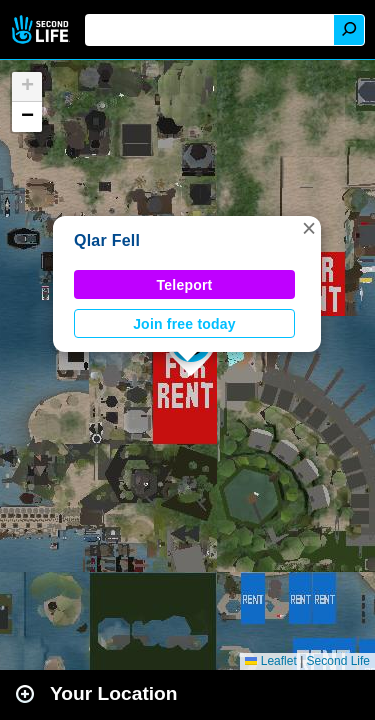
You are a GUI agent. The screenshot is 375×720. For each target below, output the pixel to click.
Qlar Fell (107, 240)
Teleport (185, 285)
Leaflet (270, 661)
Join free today (184, 324)
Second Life (42, 29)
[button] (309, 228)
